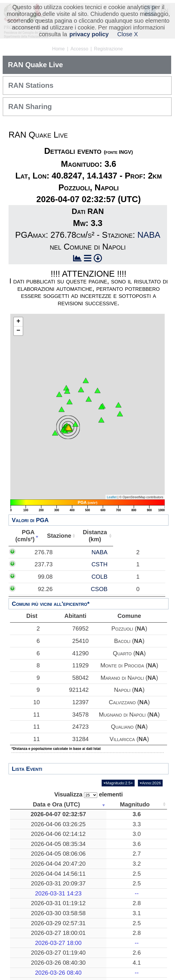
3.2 (84, 896)
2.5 (84, 913)
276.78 (26, 552)
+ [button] (18, 322)
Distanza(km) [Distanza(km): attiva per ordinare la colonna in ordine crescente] (116, 536)
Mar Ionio (123, 927)
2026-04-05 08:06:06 (37, 879)
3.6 (84, 818)
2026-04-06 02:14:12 (37, 845)
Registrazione (108, 49)
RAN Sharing (30, 107)
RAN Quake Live (36, 65)
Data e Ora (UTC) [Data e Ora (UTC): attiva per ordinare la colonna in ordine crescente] (35, 804)
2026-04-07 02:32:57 (37, 818)
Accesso (79, 49)
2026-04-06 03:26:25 (37, 831)
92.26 (28, 589)
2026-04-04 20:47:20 (37, 896)
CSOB (62, 589)
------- (123, 937)
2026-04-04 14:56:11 (37, 913)
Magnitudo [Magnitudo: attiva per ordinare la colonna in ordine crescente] (82, 804)
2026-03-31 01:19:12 (37, 950)
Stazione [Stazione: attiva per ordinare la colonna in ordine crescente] (76, 536)
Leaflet (112, 497)
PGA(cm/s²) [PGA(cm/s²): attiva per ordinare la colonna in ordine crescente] (33, 536)
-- (84, 937)
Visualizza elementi (89, 795)
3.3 (84, 831)
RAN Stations (31, 85)
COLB (62, 577)
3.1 (84, 968)
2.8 (84, 950)
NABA (149, 235)
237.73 (26, 564)
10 (26, 702)
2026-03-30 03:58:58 (37, 968)
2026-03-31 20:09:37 (37, 927)
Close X (128, 34)
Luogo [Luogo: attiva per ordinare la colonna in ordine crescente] (122, 804)
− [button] (18, 331)
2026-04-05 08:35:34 (37, 862)
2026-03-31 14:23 (37, 937)
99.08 (28, 577)
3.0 (84, 845)
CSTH (62, 564)
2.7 (84, 879)
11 (26, 715)
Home (58, 49)
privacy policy (89, 34)
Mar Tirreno (123, 831)
